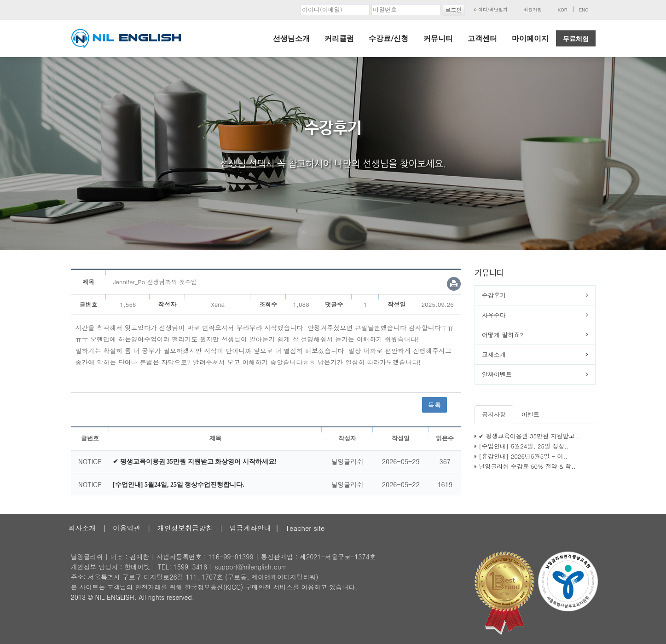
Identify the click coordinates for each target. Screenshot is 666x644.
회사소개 (82, 528)
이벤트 (530, 414)
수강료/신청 (388, 38)
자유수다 (494, 315)
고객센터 (482, 38)
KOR (563, 10)
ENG (584, 10)
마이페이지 (530, 38)
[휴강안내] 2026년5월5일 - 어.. (523, 456)
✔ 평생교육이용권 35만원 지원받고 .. (530, 436)
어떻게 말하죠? (503, 335)
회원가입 (533, 10)
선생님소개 (291, 38)
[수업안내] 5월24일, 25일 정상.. (524, 446)
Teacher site (305, 528)
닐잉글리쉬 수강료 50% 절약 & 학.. (527, 466)
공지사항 (494, 414)
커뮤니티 (438, 38)
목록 (434, 405)
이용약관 (127, 528)
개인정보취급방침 (185, 528)
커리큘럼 (339, 38)
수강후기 (494, 295)
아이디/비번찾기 (491, 10)
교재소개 (494, 354)
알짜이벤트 (497, 374)
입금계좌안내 (250, 528)
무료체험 (576, 39)
